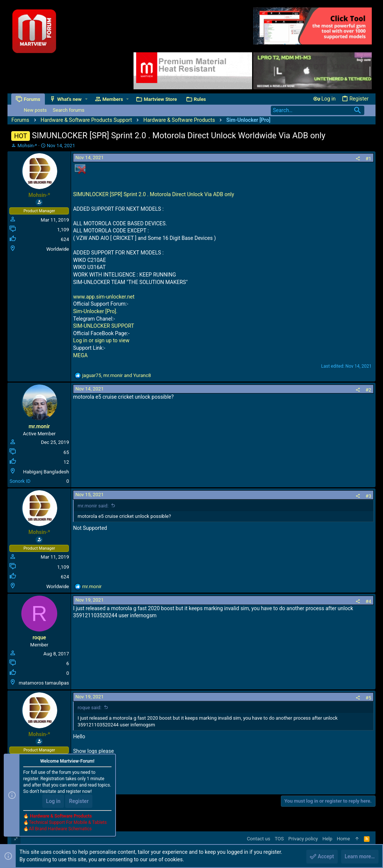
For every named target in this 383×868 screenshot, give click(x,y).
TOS (279, 839)
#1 (368, 159)
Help (327, 839)
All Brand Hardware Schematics (60, 829)
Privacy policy (303, 839)
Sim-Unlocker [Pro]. (95, 311)
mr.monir (39, 426)
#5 (368, 698)
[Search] (318, 110)
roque (39, 637)
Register (79, 801)
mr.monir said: (93, 506)
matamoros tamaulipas (44, 683)
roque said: (89, 708)
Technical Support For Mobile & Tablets (68, 823)
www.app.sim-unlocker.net (104, 297)
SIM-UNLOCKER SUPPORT (103, 326)
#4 (368, 601)
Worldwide (58, 249)
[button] (86, 99)
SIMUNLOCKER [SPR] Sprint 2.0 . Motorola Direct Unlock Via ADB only (153, 194)
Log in (53, 801)
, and (117, 375)
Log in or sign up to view (101, 340)
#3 (368, 496)
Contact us (259, 839)
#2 (368, 390)
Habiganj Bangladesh (46, 472)
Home (344, 839)
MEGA (80, 355)
